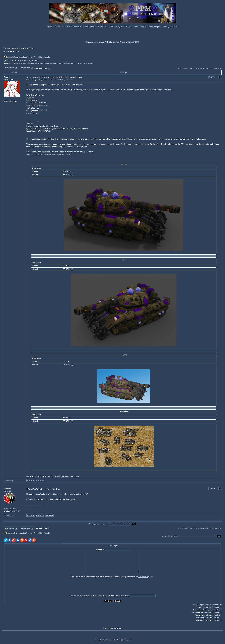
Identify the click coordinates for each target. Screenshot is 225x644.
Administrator (143, 577)
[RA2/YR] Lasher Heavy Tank (21, 60)
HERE (137, 42)
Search (101, 27)
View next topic (216, 68)
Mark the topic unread (185, 68)
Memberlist (110, 27)
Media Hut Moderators (35, 63)
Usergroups (120, 27)
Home (50, 27)
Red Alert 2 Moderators (67, 63)
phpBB (111, 628)
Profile (137, 27)
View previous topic (202, 68)
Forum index (11, 57)
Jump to (165, 536)
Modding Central (25, 57)
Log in (175, 27)
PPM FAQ (69, 27)
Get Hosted (59, 27)
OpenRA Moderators (51, 63)
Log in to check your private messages (156, 27)
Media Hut (38, 57)
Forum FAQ (79, 27)
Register (130, 27)
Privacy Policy (91, 27)
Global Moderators (20, 63)
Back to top (9, 481)
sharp (108, 596)
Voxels (47, 57)
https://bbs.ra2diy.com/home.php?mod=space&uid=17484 (48, 154)
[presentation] (26, 586)
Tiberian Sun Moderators (85, 63)
